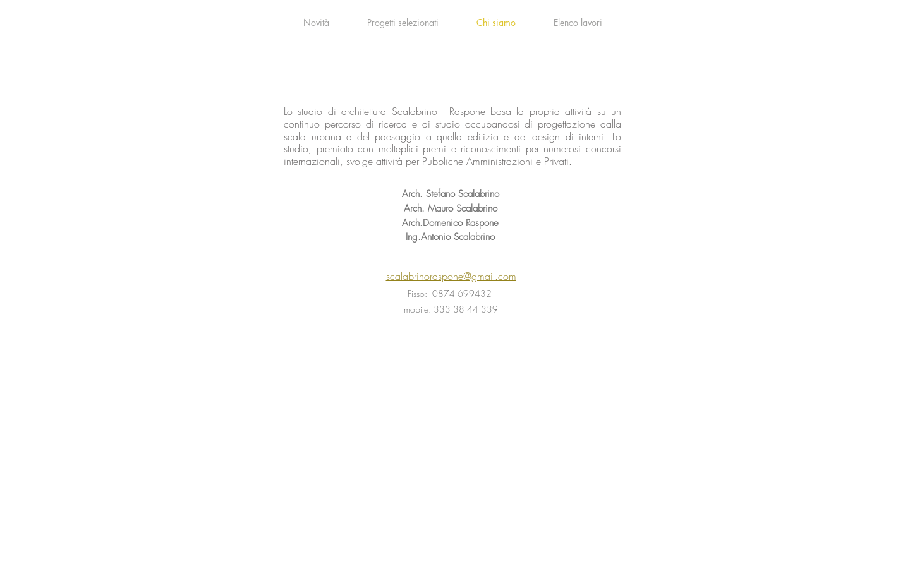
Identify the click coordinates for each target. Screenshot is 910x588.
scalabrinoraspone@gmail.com (451, 276)
